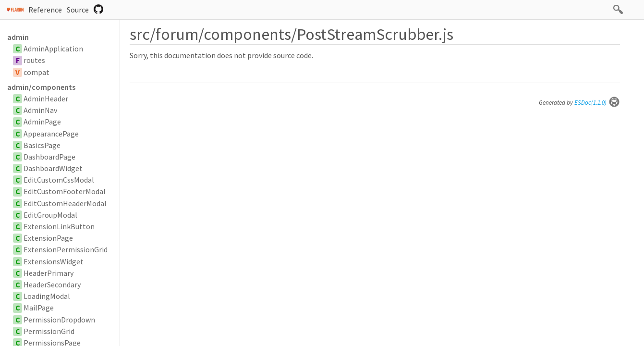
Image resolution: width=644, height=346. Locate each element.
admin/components (41, 87)
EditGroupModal (50, 215)
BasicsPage (42, 145)
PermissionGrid (49, 331)
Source (78, 10)
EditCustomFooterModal (65, 191)
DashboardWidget (53, 168)
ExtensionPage (48, 238)
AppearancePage (51, 134)
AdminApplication (53, 49)
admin (18, 37)
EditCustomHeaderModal (65, 203)
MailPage (39, 308)
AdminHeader (46, 99)
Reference (45, 10)
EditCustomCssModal (59, 180)
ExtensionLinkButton (59, 226)
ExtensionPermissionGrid (66, 249)
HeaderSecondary (52, 284)
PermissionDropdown (59, 320)
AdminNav (40, 110)
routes (34, 60)
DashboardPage (49, 157)
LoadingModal (47, 296)
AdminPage (42, 122)
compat (36, 72)
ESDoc (597, 103)
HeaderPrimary (49, 273)
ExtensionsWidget (54, 261)
